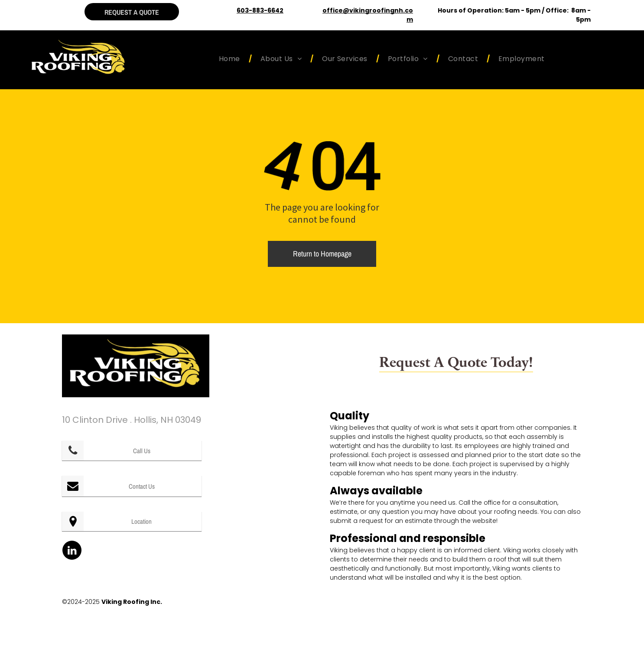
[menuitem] (231, 59)
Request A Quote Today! (456, 361)
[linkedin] (72, 551)
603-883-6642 (260, 10)
